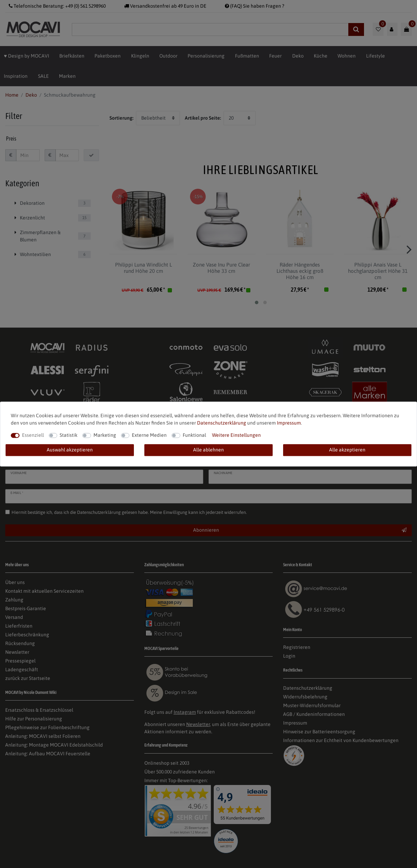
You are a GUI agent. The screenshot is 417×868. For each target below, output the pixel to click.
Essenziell (33, 435)
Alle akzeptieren (347, 450)
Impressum (289, 423)
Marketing (105, 435)
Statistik (69, 435)
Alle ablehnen (208, 450)
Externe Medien (149, 435)
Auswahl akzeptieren (70, 450)
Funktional (194, 435)
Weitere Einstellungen (236, 435)
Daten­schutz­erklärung (222, 423)
